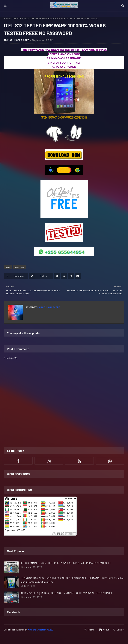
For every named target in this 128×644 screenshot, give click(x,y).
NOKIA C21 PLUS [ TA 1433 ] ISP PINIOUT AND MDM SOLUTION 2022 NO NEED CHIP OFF (67, 593)
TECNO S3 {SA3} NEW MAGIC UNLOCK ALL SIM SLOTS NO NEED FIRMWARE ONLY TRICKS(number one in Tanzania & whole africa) (73, 580)
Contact (118, 630)
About (104, 630)
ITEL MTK (17, 18)
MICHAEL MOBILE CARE (17, 40)
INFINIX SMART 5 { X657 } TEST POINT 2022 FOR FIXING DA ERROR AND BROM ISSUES (66, 563)
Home (7, 18)
